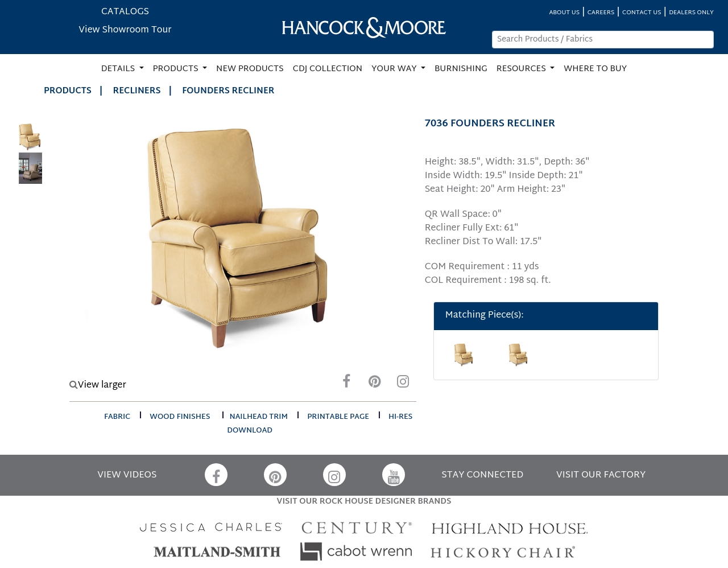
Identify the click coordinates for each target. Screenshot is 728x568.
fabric (117, 417)
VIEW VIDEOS (127, 476)
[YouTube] (394, 475)
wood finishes (180, 417)
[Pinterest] (375, 384)
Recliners (137, 91)
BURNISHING (461, 69)
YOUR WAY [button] (395, 69)
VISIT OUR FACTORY (601, 476)
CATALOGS (125, 12)
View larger (98, 386)
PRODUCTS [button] (177, 69)
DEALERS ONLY (691, 13)
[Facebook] (346, 384)
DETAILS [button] (119, 69)
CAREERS (601, 13)
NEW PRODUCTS (250, 69)
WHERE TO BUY (595, 69)
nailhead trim (259, 417)
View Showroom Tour (125, 30)
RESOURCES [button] (522, 69)
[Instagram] (403, 384)
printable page (338, 417)
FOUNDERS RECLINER (228, 91)
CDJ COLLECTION (328, 69)
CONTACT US (642, 13)
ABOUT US (564, 13)
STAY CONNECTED (482, 476)
